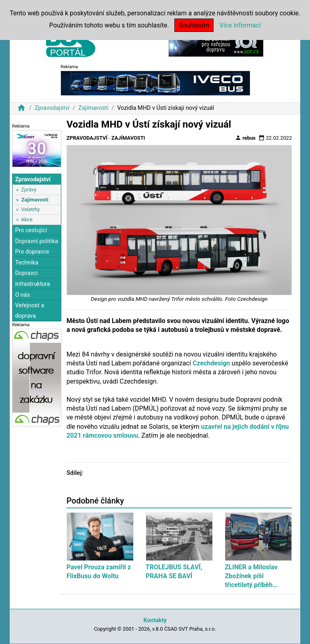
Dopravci (26, 273)
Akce (27, 219)
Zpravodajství (52, 108)
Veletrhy (30, 209)
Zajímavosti (93, 108)
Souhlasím (194, 25)
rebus (245, 138)
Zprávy (29, 190)
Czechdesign (211, 363)
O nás (22, 295)
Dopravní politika (37, 241)
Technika (27, 263)
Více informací (240, 25)
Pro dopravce (32, 252)
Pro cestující (31, 230)
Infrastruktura (32, 284)
